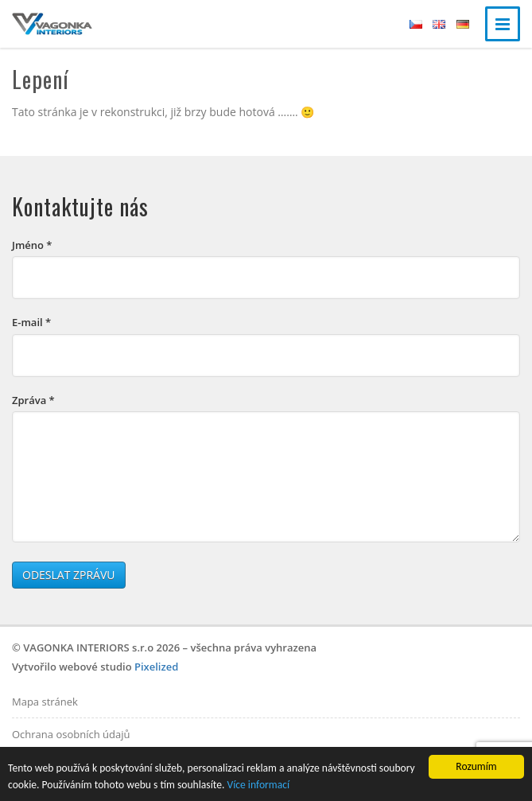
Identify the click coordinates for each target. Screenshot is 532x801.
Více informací (258, 785)
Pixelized (156, 667)
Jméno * (32, 245)
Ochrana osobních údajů (71, 734)
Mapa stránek (45, 702)
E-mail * (31, 322)
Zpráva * (33, 400)
